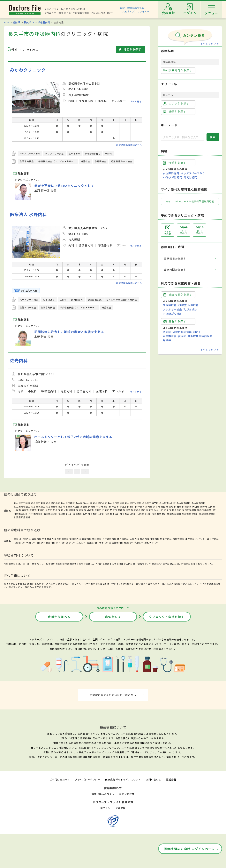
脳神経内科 (93, 543)
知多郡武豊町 (159, 514)
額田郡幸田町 (174, 514)
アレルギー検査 (172, 309)
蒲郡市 (188, 507)
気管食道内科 (49, 539)
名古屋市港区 (184, 503)
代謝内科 (31, 543)
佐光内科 (19, 360)
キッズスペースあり (193, 173)
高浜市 (82, 510)
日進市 (106, 510)
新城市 (33, 510)
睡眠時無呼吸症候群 (200, 336)
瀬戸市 (107, 507)
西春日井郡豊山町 (206, 510)
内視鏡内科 (178, 539)
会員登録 (121, 808)
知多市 (56, 510)
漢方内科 (190, 539)
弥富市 (150, 510)
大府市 (49, 510)
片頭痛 (167, 340)
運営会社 (171, 779)
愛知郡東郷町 (189, 510)
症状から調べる (59, 617)
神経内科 (97, 539)
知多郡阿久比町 (96, 514)
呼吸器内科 (44, 22)
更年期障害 (170, 336)
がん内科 (61, 543)
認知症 (167, 332)
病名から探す (175, 321)
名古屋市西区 (68, 503)
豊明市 (98, 510)
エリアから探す (176, 103)
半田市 (115, 507)
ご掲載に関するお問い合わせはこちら (113, 695)
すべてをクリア (210, 44)
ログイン (105, 808)
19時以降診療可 (173, 177)
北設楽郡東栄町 (207, 514)
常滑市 (204, 507)
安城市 (172, 507)
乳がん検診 (190, 309)
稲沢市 (25, 510)
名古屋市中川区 (168, 503)
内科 (16, 539)
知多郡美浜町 (145, 514)
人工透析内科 (109, 539)
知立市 (64, 510)
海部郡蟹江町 (65, 514)
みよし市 (159, 510)
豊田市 (164, 507)
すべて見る (136, 101)
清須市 (129, 510)
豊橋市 (84, 507)
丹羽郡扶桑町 (36, 514)
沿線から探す (175, 111)
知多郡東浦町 (112, 514)
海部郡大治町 (51, 514)
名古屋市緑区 (38, 507)
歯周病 (182, 336)
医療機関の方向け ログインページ (189, 849)
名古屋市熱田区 (150, 503)
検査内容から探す (178, 295)
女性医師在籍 (171, 173)
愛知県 (16, 22)
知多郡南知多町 (128, 514)
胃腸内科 (37, 539)
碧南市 (149, 507)
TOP (7, 22)
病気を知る (113, 617)
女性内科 (81, 543)
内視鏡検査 (170, 305)
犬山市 (196, 507)
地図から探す (132, 49)
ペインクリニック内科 (207, 539)
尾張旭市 (73, 510)
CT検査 (182, 305)
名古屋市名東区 (54, 507)
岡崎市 (92, 507)
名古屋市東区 (38, 503)
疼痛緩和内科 (116, 543)
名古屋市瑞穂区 (133, 503)
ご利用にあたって (60, 779)
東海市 (41, 510)
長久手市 (29, 22)
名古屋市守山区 (22, 507)
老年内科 (104, 543)
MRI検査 (193, 305)
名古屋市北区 (53, 503)
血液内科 (145, 539)
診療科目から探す (178, 70)
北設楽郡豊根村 (22, 517)
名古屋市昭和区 (116, 503)
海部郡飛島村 (80, 514)
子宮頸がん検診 (172, 313)
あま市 (168, 510)
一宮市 (100, 507)
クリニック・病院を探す (167, 617)
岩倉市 (90, 510)
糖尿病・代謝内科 (46, 543)
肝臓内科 (129, 543)
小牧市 (17, 510)
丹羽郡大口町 (21, 514)
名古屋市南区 (199, 503)
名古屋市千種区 (22, 503)
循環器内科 (75, 539)
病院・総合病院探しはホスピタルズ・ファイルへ (135, 10)
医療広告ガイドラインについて (123, 779)
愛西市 (121, 510)
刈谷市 (157, 507)
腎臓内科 (87, 539)
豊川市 (133, 507)
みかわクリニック (28, 70)
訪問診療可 (191, 177)
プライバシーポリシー (87, 779)
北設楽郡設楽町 (190, 514)
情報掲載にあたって (103, 794)
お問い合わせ (154, 779)
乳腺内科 (139, 543)
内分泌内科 (20, 543)
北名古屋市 (139, 510)
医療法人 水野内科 (28, 214)
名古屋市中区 (100, 503)
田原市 (114, 510)
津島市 (141, 507)
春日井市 (124, 507)
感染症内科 (166, 539)
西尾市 (180, 507)
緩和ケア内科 (152, 543)
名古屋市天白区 (71, 507)
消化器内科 (25, 539)
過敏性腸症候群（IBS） (187, 332)
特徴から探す (175, 163)
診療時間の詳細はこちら (129, 145)
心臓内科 (134, 539)
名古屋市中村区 (84, 503)
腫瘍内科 (155, 539)
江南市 (211, 507)
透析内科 (71, 543)
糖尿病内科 (123, 539)
